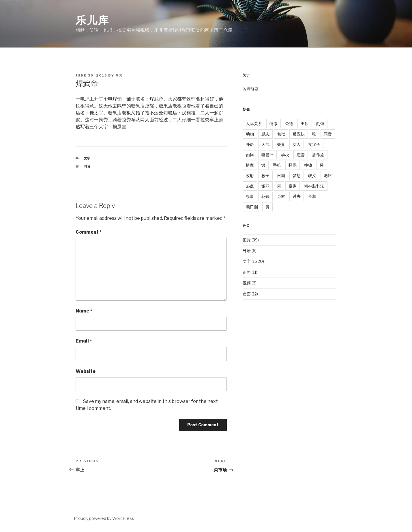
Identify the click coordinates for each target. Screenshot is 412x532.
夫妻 (281, 144)
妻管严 (267, 155)
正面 (247, 272)
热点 (250, 186)
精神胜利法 (314, 186)
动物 (250, 134)
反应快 (299, 134)
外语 (250, 144)
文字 (87, 158)
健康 (274, 123)
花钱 (265, 196)
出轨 (305, 123)
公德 (289, 123)
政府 (250, 175)
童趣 (293, 186)
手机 (277, 165)
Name (84, 311)
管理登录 (251, 89)
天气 (265, 144)
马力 (119, 75)
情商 (250, 165)
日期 (281, 175)
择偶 (293, 165)
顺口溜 (252, 207)
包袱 (281, 134)
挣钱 (308, 165)
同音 (87, 166)
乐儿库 (92, 20)
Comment (89, 232)
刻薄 (320, 123)
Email (84, 341)
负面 (247, 294)
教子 (265, 175)
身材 (281, 196)
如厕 (250, 155)
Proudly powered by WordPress (104, 518)
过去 (297, 196)
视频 (247, 283)
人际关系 (254, 123)
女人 (297, 144)
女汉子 (314, 144)
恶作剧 (318, 155)
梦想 (297, 175)
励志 (265, 134)
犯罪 (265, 186)
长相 (312, 196)
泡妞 (328, 175)
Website (86, 371)
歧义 (312, 175)
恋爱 (301, 155)
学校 (285, 155)
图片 (247, 240)
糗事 (250, 196)
